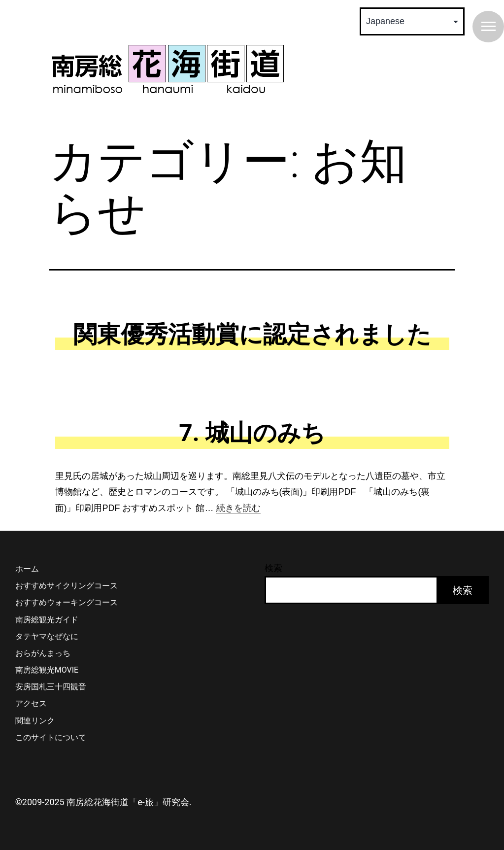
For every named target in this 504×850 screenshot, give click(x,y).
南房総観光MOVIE (47, 670)
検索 (273, 568)
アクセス (31, 703)
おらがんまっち (43, 653)
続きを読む (238, 508)
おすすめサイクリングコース (67, 586)
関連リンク (35, 721)
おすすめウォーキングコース (67, 602)
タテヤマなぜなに (47, 636)
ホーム (27, 569)
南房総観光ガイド (47, 620)
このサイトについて (51, 737)
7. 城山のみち (252, 433)
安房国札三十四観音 (51, 687)
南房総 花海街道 (168, 69)
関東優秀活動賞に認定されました (252, 334)
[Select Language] (412, 21)
